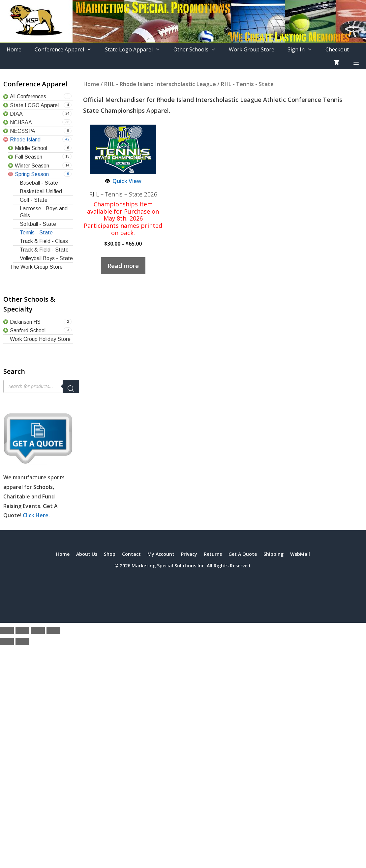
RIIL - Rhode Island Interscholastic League (160, 84)
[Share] (38, 630)
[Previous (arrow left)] (7, 642)
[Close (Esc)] (53, 630)
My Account (161, 554)
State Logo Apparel (136, 49)
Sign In (303, 49)
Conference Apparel (66, 49)
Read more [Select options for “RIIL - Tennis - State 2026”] (123, 266)
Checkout (337, 49)
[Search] (71, 386)
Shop (110, 554)
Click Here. (36, 515)
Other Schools (198, 49)
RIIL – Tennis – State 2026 (123, 195)
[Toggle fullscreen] (22, 630)
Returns (213, 554)
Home (14, 49)
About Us (87, 554)
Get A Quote (243, 554)
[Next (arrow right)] (22, 642)
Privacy (189, 554)
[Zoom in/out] (7, 630)
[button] (356, 63)
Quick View (123, 181)
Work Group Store (252, 49)
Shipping (274, 554)
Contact (131, 554)
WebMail (300, 554)
